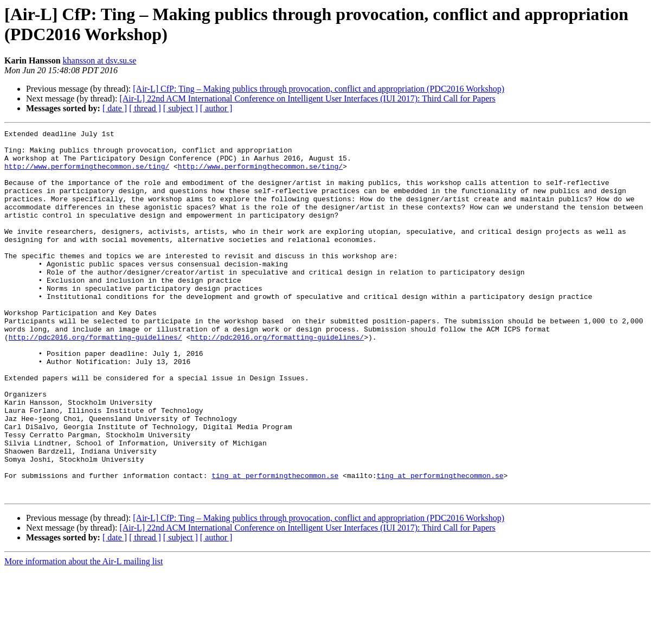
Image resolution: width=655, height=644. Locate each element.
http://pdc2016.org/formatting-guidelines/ (95, 379)
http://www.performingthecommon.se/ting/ (87, 174)
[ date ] (115, 108)
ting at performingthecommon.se (275, 545)
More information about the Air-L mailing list (84, 635)
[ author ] (216, 108)
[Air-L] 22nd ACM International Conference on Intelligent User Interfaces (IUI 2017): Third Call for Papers (307, 98)
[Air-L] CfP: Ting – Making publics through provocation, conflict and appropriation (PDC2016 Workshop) (319, 89)
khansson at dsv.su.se (100, 60)
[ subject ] (181, 108)
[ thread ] (145, 108)
